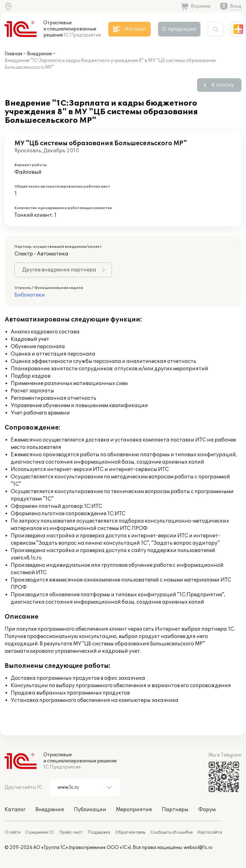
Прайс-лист (71, 832)
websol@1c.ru (198, 848)
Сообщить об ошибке (171, 832)
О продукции (179, 29)
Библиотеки (30, 295)
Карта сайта (210, 832)
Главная (13, 54)
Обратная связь (130, 832)
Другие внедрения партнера (59, 270)
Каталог (15, 810)
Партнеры (175, 810)
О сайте (12, 832)
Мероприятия (134, 810)
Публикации (90, 810)
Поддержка (99, 832)
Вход (236, 6)
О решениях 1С (40, 832)
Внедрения (39, 54)
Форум (207, 810)
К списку (223, 85)
